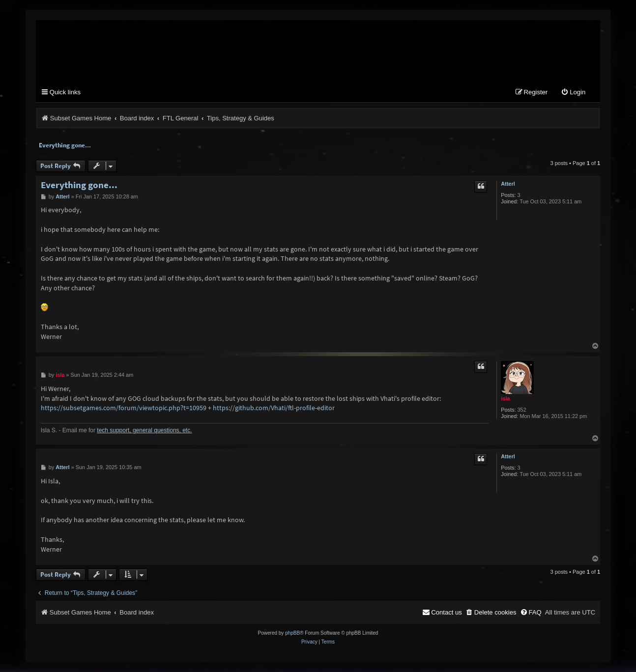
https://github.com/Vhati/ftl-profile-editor (274, 408)
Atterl (508, 184)
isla (505, 398)
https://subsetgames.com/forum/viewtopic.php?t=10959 (124, 408)
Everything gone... (65, 145)
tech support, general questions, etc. (144, 431)
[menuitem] (573, 93)
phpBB (292, 633)
